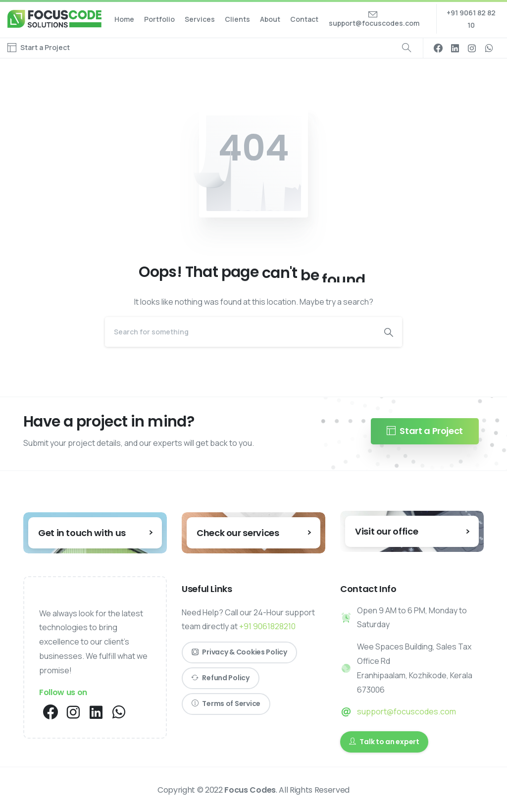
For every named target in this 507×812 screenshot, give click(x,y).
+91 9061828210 (267, 626)
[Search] (240, 332)
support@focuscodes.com (406, 711)
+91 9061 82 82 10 (471, 19)
